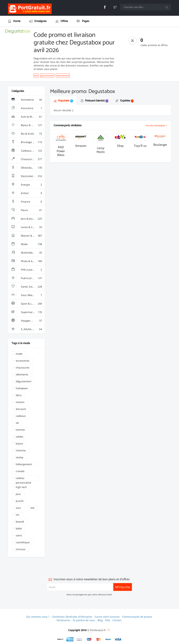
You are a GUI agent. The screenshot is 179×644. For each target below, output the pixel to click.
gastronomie (47, 76)
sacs (18, 508)
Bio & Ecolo (27, 134)
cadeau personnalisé (23, 478)
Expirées (125, 101)
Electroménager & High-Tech (28, 176)
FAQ (108, 620)
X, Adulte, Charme (27, 329)
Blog (100, 620)
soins (19, 535)
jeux (18, 494)
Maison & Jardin (27, 236)
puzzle (20, 501)
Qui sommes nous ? (38, 617)
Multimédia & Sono (28, 253)
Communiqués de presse (137, 617)
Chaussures (27, 159)
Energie (27, 185)
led (32, 508)
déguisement (24, 381)
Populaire (63, 101)
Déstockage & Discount (28, 168)
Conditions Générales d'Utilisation (72, 617)
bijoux (19, 443)
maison (20, 402)
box (36, 76)
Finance (27, 202)
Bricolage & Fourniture (28, 142)
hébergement (24, 464)
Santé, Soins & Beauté (28, 287)
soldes (20, 437)
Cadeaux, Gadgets (27, 151)
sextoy (19, 457)
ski (17, 423)
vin (18, 515)
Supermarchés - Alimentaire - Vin (28, 312)
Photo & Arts (27, 261)
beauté (20, 522)
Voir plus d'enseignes (157, 126)
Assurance (27, 108)
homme (20, 430)
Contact (117, 620)
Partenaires (63, 620)
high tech (21, 487)
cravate (20, 471)
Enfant (27, 193)
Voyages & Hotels (27, 321)
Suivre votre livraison (107, 617)
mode (19, 354)
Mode (27, 244)
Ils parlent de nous (84, 620)
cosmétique (23, 542)
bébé (19, 528)
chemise (21, 450)
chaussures (23, 368)
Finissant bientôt (94, 101)
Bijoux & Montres (27, 125)
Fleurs (27, 210)
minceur (21, 549)
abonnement (63, 76)
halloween (22, 388)
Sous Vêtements (27, 295)
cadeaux (21, 416)
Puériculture (27, 278)
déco (19, 395)
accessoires (23, 361)
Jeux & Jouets (27, 219)
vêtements (22, 374)
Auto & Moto (27, 117)
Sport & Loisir (27, 304)
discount (21, 409)
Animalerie (27, 100)
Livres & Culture (27, 227)
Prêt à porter (27, 270)
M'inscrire (123, 587)
